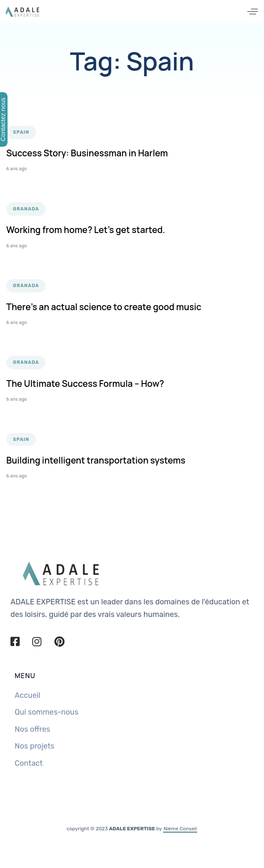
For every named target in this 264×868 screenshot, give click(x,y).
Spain (21, 132)
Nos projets (35, 746)
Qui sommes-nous (46, 712)
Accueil (27, 695)
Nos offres (32, 729)
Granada (26, 209)
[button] (252, 12)
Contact (29, 763)
